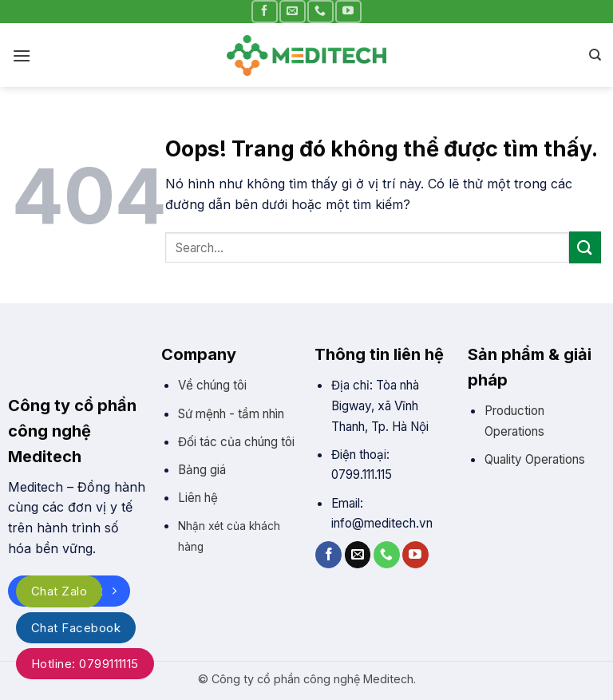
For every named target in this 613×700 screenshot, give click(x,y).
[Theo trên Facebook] (264, 12)
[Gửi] (585, 247)
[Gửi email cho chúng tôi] (292, 12)
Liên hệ (198, 498)
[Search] (595, 55)
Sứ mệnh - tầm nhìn (231, 414)
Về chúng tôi (212, 385)
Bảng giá (202, 470)
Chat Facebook (76, 628)
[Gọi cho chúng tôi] (320, 12)
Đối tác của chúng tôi (236, 442)
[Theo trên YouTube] (348, 12)
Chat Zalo (59, 591)
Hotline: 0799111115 (85, 664)
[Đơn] (22, 55)
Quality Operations (535, 459)
